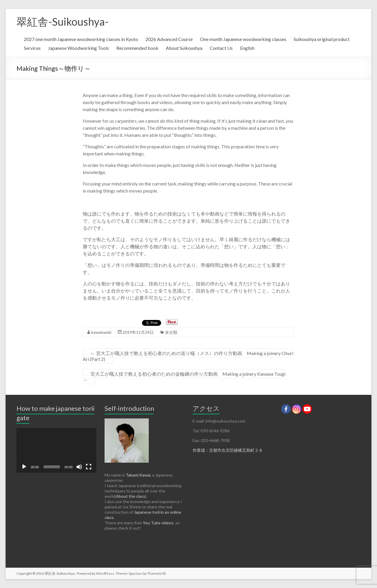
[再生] (24, 467)
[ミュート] (79, 467)
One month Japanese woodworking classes (243, 39)
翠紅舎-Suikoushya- (63, 22)
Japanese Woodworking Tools (78, 48)
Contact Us (221, 48)
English (247, 48)
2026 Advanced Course (169, 39)
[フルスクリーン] (89, 467)
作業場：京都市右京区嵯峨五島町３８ (228, 450)
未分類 (171, 332)
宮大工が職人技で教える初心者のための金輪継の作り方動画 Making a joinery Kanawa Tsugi (184, 377)
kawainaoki (101, 332)
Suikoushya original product (322, 39)
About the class (131, 496)
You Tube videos (158, 523)
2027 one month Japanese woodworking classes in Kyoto (81, 39)
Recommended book (137, 48)
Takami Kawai (138, 475)
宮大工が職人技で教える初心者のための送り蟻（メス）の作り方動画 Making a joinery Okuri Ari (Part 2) (188, 356)
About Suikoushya (184, 48)
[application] (56, 450)
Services (32, 48)
